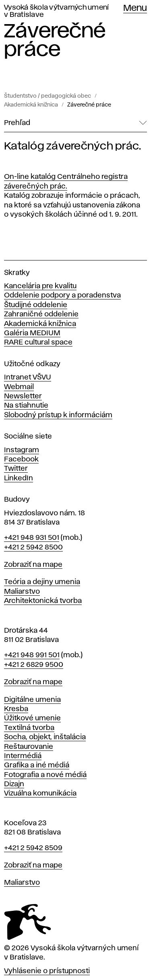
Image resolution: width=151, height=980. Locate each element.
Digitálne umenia (32, 700)
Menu (135, 8)
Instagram (22, 450)
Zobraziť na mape (33, 565)
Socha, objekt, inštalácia (45, 737)
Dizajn (14, 784)
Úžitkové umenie (32, 718)
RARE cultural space (38, 342)
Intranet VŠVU (28, 377)
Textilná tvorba (29, 728)
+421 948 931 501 (32, 538)
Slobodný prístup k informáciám (58, 415)
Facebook (21, 459)
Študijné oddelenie (36, 305)
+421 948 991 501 (32, 655)
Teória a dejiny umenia (42, 582)
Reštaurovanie (29, 747)
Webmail (19, 387)
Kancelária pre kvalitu (40, 286)
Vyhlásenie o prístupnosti (47, 971)
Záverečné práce (89, 105)
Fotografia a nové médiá (45, 775)
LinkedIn (19, 478)
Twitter (16, 469)
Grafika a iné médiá (37, 765)
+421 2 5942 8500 (33, 547)
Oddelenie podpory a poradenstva (62, 295)
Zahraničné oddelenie (41, 314)
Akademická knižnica (31, 105)
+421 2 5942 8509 (33, 848)
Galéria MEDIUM (32, 333)
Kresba (16, 709)
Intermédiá (23, 756)
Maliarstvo (22, 592)
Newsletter (23, 396)
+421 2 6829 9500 (34, 665)
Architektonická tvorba (43, 601)
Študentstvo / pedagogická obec (48, 96)
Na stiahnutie (26, 406)
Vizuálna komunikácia (40, 793)
